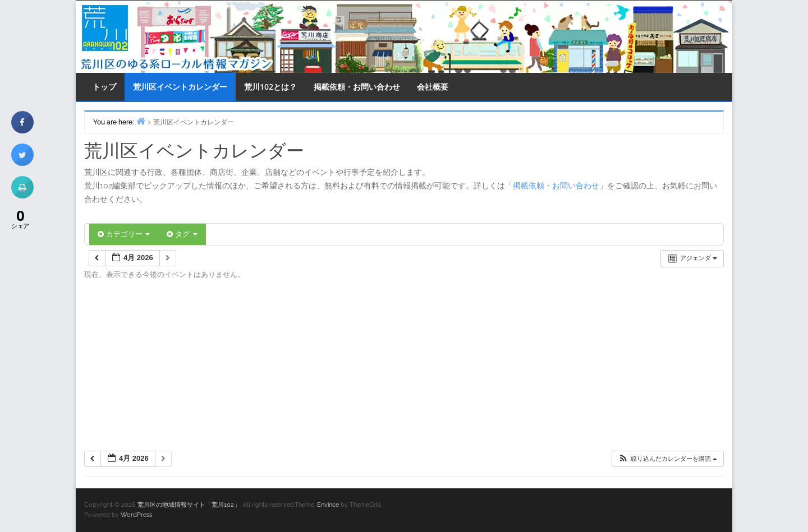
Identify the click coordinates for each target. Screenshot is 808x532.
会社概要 (433, 87)
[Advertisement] (404, 369)
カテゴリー (124, 234)
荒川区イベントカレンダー (180, 87)
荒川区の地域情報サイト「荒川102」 (189, 505)
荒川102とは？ (270, 87)
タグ (182, 234)
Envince (328, 505)
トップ (104, 87)
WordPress (136, 515)
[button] (667, 459)
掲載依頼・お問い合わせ (357, 87)
